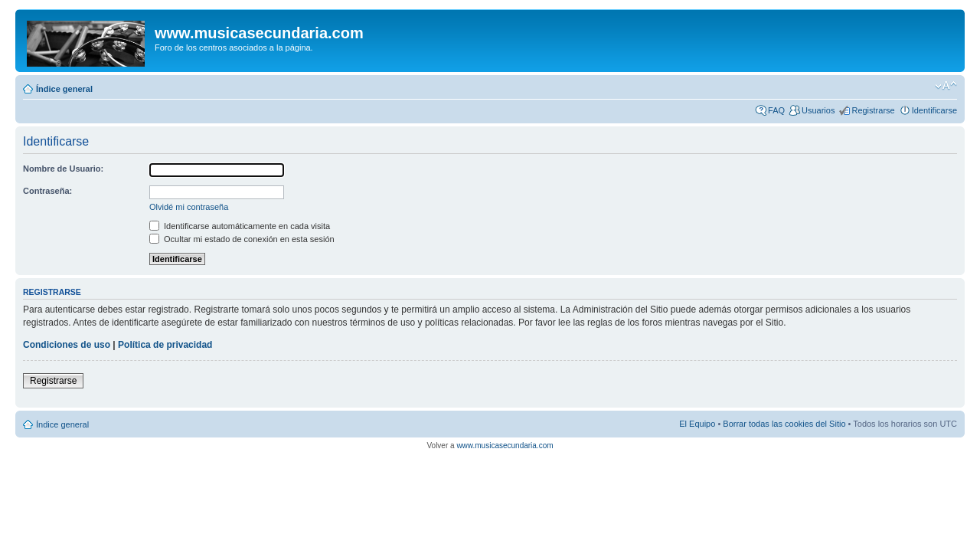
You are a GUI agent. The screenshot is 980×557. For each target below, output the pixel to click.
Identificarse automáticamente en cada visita (240, 226)
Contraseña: (47, 191)
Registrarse (873, 110)
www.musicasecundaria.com (505, 446)
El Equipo (697, 424)
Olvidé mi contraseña (189, 207)
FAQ (776, 110)
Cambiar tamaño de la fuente (946, 86)
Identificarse (934, 110)
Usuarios (818, 110)
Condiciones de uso (67, 345)
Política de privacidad (165, 345)
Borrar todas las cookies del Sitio (784, 424)
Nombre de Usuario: (63, 169)
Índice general (64, 89)
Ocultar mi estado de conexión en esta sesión (242, 239)
